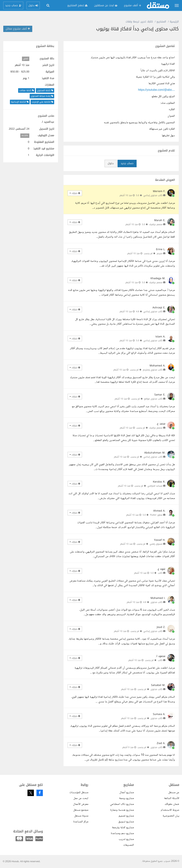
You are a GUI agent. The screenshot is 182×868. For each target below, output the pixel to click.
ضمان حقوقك (172, 804)
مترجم (160, 253)
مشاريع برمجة (126, 798)
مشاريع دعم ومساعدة (122, 833)
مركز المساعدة (81, 822)
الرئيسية (174, 22)
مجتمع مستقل (81, 810)
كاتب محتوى (156, 602)
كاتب (160, 573)
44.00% (25, 136)
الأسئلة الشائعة (172, 798)
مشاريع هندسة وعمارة (122, 810)
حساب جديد (127, 163)
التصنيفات (129, 845)
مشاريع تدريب (126, 839)
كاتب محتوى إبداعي (153, 195)
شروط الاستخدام (170, 810)
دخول (111, 163)
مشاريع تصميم (126, 816)
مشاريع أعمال (127, 793)
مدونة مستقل (81, 816)
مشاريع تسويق (126, 822)
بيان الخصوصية (171, 816)
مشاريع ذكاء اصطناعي (122, 804)
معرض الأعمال (81, 804)
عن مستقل (174, 793)
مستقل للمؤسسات (79, 793)
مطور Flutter (156, 515)
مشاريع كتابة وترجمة (123, 828)
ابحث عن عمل (81, 798)
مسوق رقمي (156, 544)
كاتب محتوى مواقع (153, 399)
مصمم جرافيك (156, 224)
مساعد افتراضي (155, 486)
